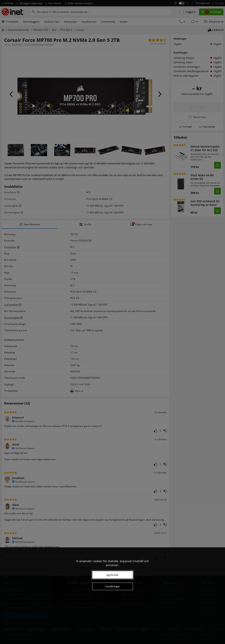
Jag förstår (113, 575)
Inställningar (113, 586)
